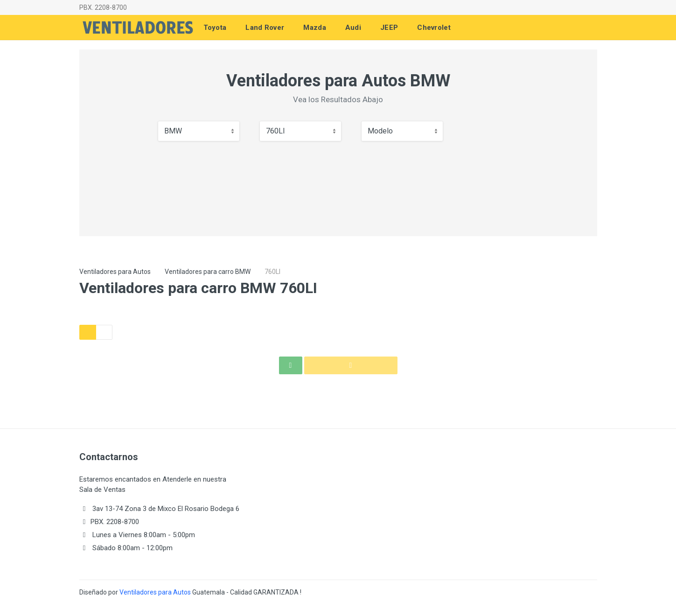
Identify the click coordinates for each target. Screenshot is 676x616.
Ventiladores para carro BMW (208, 272)
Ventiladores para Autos (115, 272)
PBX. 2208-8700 (103, 7)
